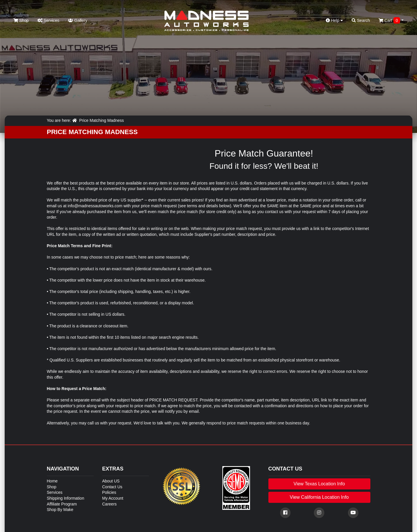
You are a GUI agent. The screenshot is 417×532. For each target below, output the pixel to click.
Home (52, 481)
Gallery (78, 20)
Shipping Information (66, 498)
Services (49, 20)
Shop (21, 20)
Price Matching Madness (102, 120)
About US (111, 481)
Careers (110, 504)
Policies (109, 492)
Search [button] (361, 20)
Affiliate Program (62, 504)
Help (335, 20)
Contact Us (112, 487)
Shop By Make (60, 510)
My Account (113, 498)
